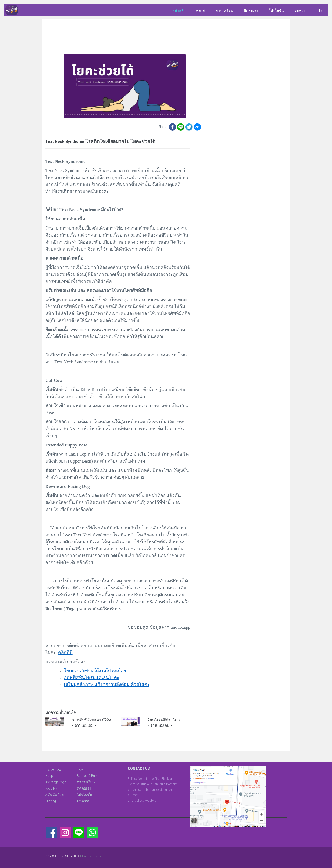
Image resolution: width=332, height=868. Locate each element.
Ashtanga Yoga (56, 782)
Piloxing (51, 801)
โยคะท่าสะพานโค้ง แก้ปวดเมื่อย (95, 671)
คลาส (201, 11)
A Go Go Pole (55, 795)
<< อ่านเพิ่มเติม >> (84, 725)
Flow (80, 769)
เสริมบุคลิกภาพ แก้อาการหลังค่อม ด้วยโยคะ (107, 684)
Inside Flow (53, 769)
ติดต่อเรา (251, 11)
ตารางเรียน (224, 11)
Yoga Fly (51, 788)
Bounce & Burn (87, 776)
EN (320, 11)
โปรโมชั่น (276, 11)
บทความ (301, 11)
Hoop (49, 776)
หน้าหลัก (179, 11)
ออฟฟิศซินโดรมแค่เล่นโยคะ (92, 678)
